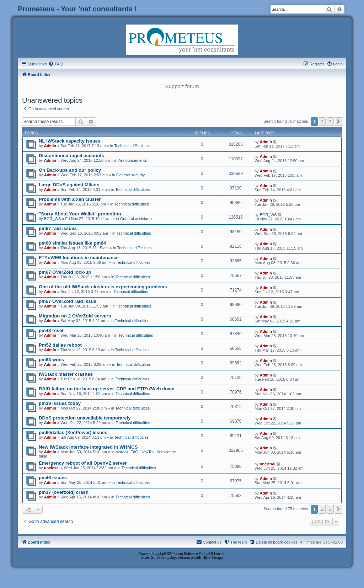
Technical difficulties (131, 146)
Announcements (133, 160)
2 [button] (322, 122)
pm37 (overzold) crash (64, 492)
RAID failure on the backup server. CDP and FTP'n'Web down (107, 389)
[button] (338, 122)
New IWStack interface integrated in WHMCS (88, 447)
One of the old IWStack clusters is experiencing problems (103, 287)
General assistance (137, 219)
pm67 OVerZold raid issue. (68, 301)
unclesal (52, 468)
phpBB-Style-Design (207, 558)
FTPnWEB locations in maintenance (79, 258)
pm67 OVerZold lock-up (65, 272)
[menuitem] (55, 64)
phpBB (164, 554)
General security (130, 175)
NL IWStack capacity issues (69, 141)
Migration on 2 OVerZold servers (75, 316)
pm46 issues (53, 478)
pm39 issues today (60, 403)
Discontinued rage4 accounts (71, 156)
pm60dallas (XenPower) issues (73, 432)
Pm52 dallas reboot (60, 345)
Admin (50, 146)
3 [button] (330, 122)
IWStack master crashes (66, 374)
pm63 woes (51, 360)
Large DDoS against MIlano (69, 185)
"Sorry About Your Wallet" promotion (80, 214)
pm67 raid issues (58, 228)
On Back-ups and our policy (70, 170)
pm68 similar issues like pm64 (72, 243)
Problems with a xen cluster (70, 199)
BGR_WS (53, 219)
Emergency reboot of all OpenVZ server (83, 463)
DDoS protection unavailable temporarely (85, 418)
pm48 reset (51, 330)
